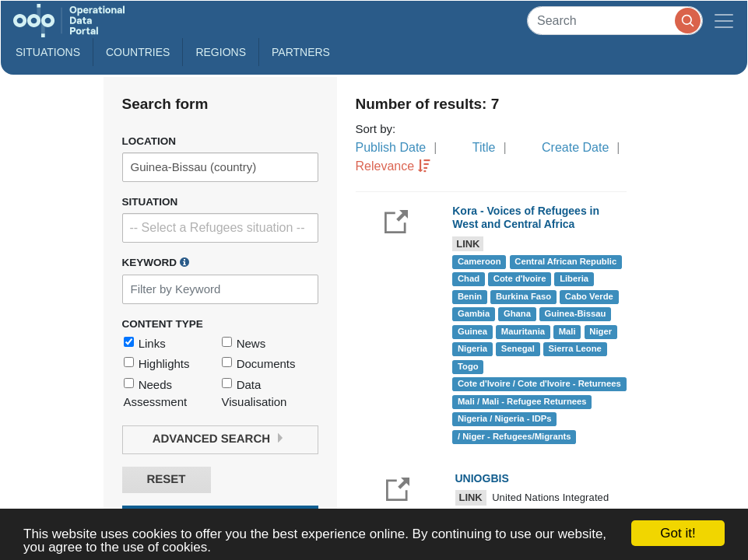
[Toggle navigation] (724, 21)
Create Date (575, 147)
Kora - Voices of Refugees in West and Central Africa (526, 217)
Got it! (678, 533)
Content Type (163, 324)
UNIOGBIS (482, 478)
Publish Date (391, 147)
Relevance (385, 166)
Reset (166, 479)
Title (484, 147)
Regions (221, 52)
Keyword (156, 262)
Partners (301, 52)
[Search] (615, 21)
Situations (48, 52)
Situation (150, 202)
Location (149, 141)
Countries (138, 52)
